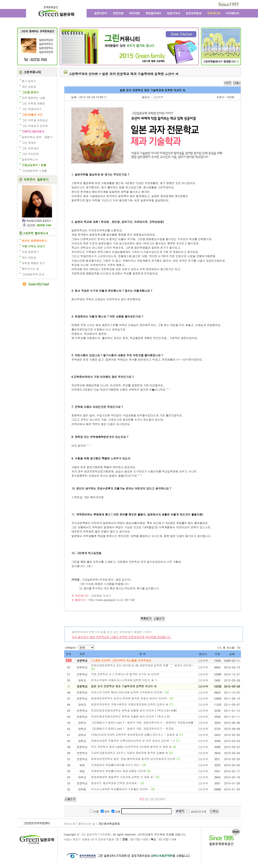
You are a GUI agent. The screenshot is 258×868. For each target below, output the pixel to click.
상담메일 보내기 (101, 595)
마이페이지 (232, 13)
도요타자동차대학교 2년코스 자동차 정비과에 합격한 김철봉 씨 (130, 753)
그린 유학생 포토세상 (35, 120)
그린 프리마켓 (30, 154)
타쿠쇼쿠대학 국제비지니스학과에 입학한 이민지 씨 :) (124, 680)
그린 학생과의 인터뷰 (35, 126)
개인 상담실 (29, 86)
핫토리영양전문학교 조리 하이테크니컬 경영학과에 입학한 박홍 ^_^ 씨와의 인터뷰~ (142, 665)
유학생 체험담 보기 (33, 263)
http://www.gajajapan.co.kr (106, 600)
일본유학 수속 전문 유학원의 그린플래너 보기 (221, 61)
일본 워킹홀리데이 (153, 13)
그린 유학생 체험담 (33, 103)
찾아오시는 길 (30, 269)
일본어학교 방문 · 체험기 (37, 137)
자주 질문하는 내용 (33, 98)
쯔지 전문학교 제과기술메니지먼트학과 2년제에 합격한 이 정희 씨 (131, 747)
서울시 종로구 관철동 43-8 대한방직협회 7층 (91, 839)
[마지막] (160, 799)
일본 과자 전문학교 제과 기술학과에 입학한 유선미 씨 (124, 686)
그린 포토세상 (30, 148)
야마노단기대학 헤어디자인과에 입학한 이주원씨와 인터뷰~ (128, 692)
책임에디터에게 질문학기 (37, 221)
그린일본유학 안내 (33, 274)
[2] (147, 799)
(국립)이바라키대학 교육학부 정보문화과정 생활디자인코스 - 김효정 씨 (135, 734)
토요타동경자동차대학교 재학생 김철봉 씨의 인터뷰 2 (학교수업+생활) (134, 710)
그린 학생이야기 (32, 109)
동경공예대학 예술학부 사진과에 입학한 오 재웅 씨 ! (123, 777)
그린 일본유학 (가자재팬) (96, 834)
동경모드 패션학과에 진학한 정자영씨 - (115, 783)
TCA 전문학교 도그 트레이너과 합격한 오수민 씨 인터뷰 (125, 674)
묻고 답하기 (29, 81)
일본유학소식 (30, 159)
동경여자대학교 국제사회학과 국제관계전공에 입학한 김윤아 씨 (130, 704)
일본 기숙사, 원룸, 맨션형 (173, 13)
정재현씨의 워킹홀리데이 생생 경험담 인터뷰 (118, 771)
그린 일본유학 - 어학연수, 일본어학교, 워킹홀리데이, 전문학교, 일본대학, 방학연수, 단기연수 (56, 12)
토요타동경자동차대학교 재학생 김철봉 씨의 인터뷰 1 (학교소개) (131, 716)
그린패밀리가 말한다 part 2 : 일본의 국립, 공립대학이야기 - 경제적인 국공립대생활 (142, 722)
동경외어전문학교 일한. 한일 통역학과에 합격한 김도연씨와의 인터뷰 (133, 759)
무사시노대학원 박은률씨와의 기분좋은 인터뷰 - (121, 789)
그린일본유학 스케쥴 (34, 171)
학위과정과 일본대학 (135, 13)
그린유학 (158, 97)
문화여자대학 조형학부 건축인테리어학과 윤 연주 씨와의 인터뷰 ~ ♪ (133, 741)
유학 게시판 (214, 13)
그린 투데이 (29, 142)
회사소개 (70, 823)
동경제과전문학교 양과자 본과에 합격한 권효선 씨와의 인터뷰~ (130, 698)
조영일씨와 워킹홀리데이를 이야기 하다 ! (116, 765)
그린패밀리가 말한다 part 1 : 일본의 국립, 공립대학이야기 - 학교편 (132, 728)
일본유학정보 (194, 13)
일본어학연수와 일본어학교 (101, 13)
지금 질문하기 (30, 252)
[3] (152, 799)
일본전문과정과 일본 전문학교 (118, 13)
